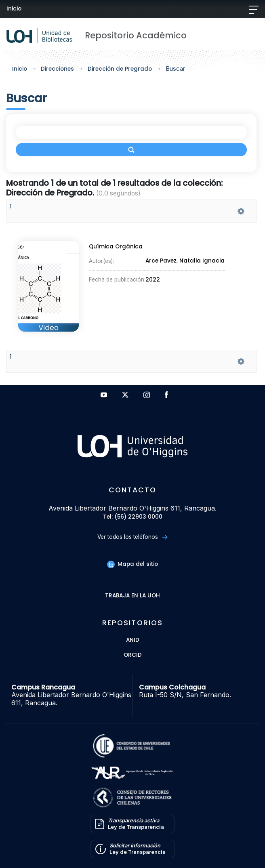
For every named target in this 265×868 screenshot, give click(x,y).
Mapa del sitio (132, 564)
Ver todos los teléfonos (132, 537)
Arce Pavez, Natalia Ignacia (185, 261)
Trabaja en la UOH (132, 596)
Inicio (14, 9)
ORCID (133, 655)
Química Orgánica (116, 247)
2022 (153, 280)
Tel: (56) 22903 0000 (133, 517)
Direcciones (57, 69)
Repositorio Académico (136, 35)
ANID (133, 640)
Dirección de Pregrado (120, 69)
